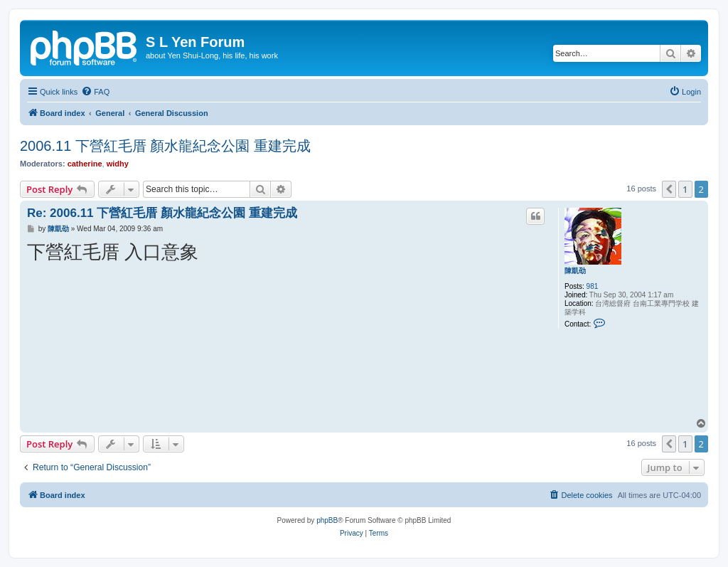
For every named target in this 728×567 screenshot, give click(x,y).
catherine (85, 164)
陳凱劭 (575, 271)
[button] (669, 189)
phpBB (327, 520)
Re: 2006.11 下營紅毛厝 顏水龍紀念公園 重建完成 (162, 213)
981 (593, 286)
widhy (118, 164)
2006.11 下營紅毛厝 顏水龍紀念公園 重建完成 (165, 146)
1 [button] (685, 189)
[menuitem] (95, 92)
